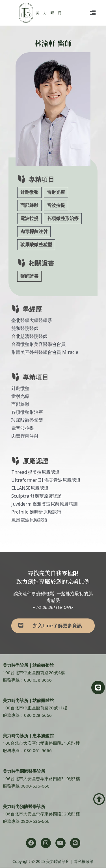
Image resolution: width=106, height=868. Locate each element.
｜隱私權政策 (82, 861)
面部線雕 (29, 205)
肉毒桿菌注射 (34, 231)
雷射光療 (56, 192)
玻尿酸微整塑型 (36, 245)
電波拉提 (29, 218)
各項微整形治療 (63, 218)
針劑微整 (29, 192)
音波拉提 (56, 205)
